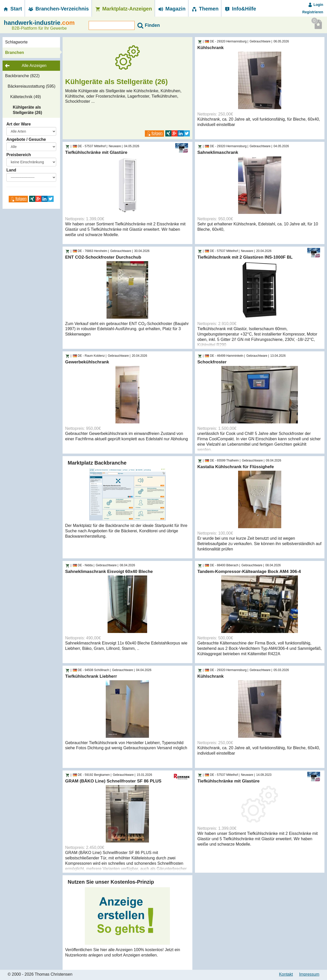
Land (11, 170)
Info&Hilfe (240, 9)
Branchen (15, 53)
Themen (205, 9)
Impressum (309, 974)
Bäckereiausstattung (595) (32, 86)
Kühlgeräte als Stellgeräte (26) (27, 110)
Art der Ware (19, 124)
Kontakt (286, 974)
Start (12, 9)
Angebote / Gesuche (26, 139)
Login (316, 5)
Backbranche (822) (22, 76)
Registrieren (313, 12)
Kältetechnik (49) (26, 97)
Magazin (172, 9)
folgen (18, 199)
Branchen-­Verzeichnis (58, 9)
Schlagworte (16, 42)
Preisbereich (19, 155)
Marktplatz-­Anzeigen (123, 9)
